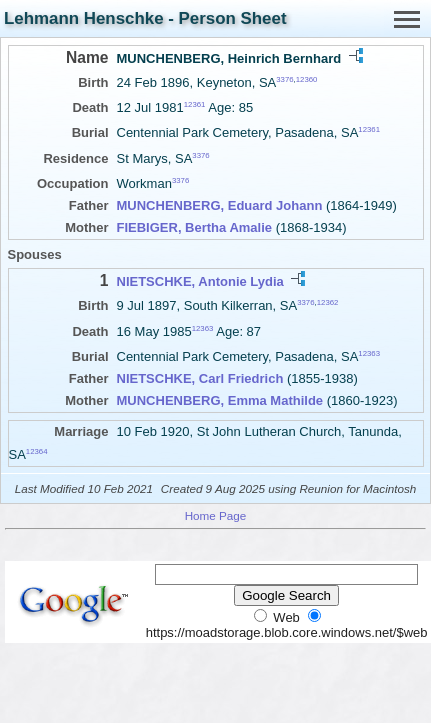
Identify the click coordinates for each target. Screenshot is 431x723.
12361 (195, 104)
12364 (37, 451)
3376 (284, 79)
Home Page (216, 515)
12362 (328, 302)
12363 (203, 327)
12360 (307, 79)
